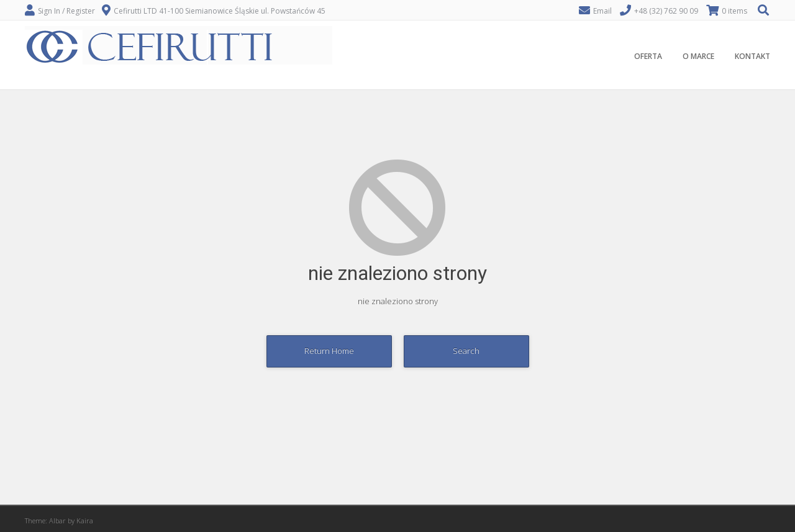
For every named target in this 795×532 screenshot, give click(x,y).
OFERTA (648, 56)
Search (466, 351)
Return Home (329, 351)
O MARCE (698, 56)
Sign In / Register (66, 11)
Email (602, 11)
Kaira (85, 521)
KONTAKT (752, 56)
